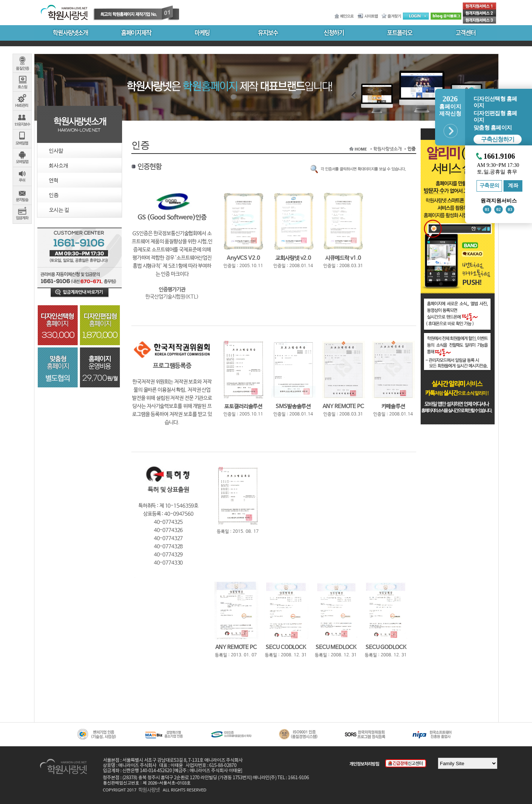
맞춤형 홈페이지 (493, 128)
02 (499, 209)
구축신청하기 (498, 139)
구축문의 (489, 186)
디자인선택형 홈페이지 (495, 102)
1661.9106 (499, 156)
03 (510, 209)
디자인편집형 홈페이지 (495, 117)
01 (487, 209)
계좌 (513, 186)
